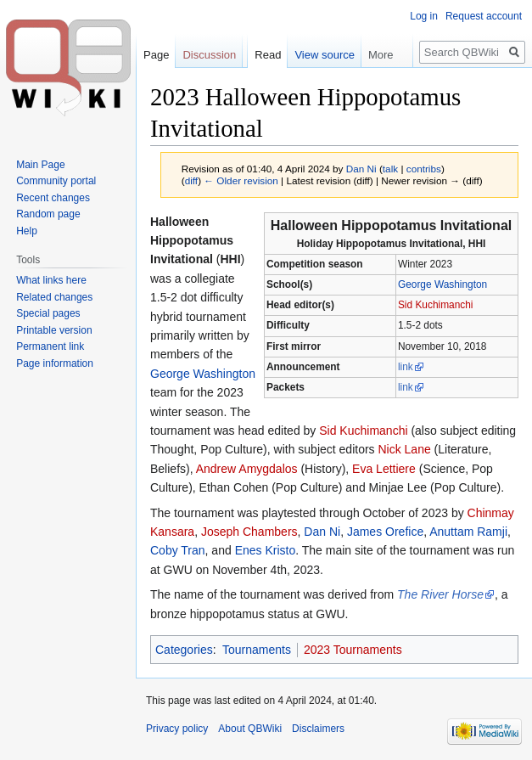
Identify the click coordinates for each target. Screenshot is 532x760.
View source (325, 55)
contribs (424, 169)
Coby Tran (178, 550)
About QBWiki (250, 729)
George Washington (442, 284)
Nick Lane (404, 449)
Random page (48, 214)
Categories (184, 650)
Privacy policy (177, 729)
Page (156, 55)
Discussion (209, 55)
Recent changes (53, 198)
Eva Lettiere (384, 469)
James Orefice (385, 532)
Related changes (54, 297)
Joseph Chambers (249, 532)
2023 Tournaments (353, 650)
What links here (51, 280)
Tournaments (257, 650)
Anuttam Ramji (468, 532)
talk (390, 169)
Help (27, 231)
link (406, 367)
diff (191, 180)
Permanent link (50, 346)
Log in (424, 16)
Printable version (54, 330)
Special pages (48, 313)
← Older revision (241, 180)
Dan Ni (322, 532)
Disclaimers (318, 729)
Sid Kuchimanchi (436, 305)
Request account (484, 16)
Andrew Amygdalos (247, 469)
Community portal (56, 181)
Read (268, 55)
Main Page (40, 165)
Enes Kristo (266, 550)
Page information (55, 363)
